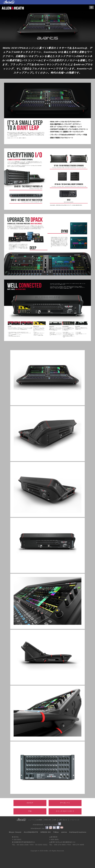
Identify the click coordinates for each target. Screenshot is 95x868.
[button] (91, 7)
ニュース (31, 820)
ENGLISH (48, 820)
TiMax (56, 832)
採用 (55, 820)
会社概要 (39, 820)
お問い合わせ (63, 820)
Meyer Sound (15, 832)
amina (64, 832)
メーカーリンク (75, 820)
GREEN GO (46, 832)
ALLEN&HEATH (31, 832)
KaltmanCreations (78, 832)
